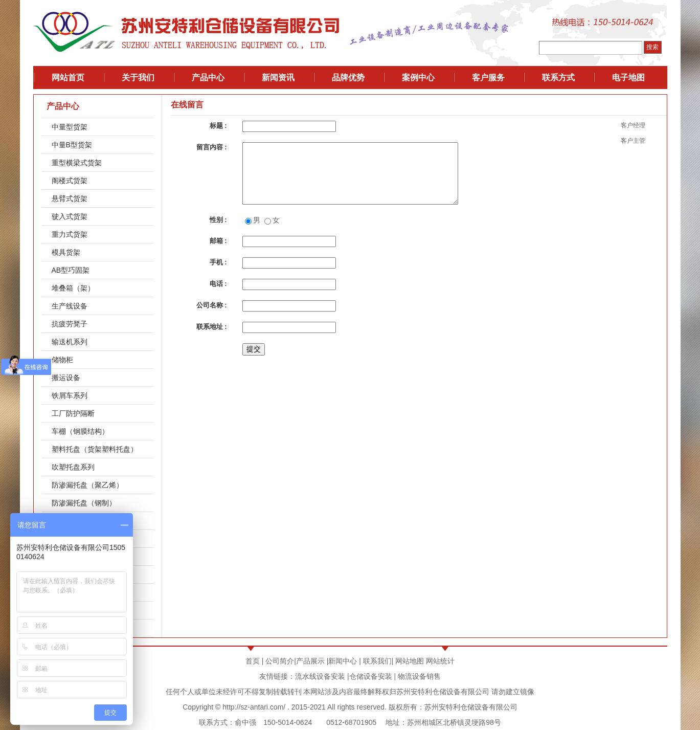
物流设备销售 (418, 676)
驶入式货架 (70, 216)
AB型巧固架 (71, 270)
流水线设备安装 (320, 676)
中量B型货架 (72, 145)
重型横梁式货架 (77, 163)
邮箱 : (218, 241)
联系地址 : (212, 327)
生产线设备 (70, 306)
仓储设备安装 (371, 676)
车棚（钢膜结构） (80, 431)
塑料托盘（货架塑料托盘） (95, 449)
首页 (253, 661)
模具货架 (66, 252)
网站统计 (440, 661)
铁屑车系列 (70, 395)
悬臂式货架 (70, 198)
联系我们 (377, 661)
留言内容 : (212, 147)
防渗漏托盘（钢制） (84, 503)
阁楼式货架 (70, 181)
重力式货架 (70, 234)
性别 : (218, 220)
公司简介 (280, 661)
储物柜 (62, 360)
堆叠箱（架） (73, 288)
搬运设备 (66, 378)
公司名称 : (212, 305)
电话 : (218, 284)
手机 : (218, 262)
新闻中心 (343, 661)
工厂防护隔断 (73, 413)
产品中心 (63, 106)
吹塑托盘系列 (73, 467)
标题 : (218, 126)
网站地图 (410, 661)
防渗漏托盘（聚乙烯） (87, 485)
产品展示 (310, 661)
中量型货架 (70, 127)
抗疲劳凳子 (70, 324)
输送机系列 (70, 342)
